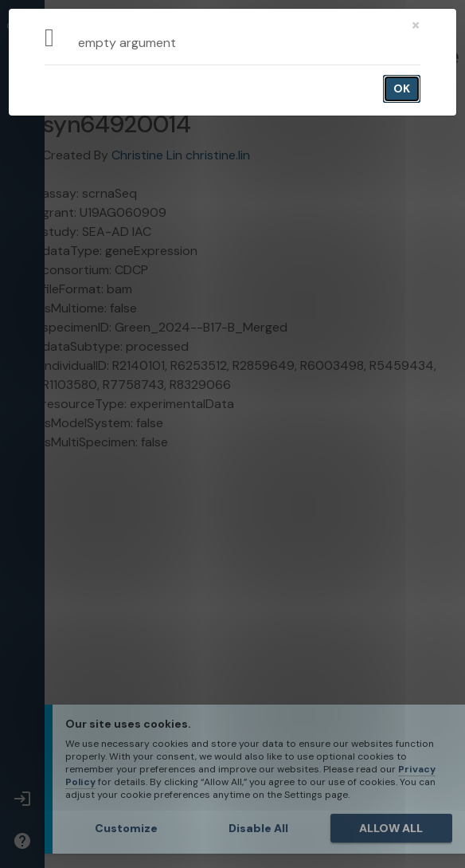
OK (402, 88)
